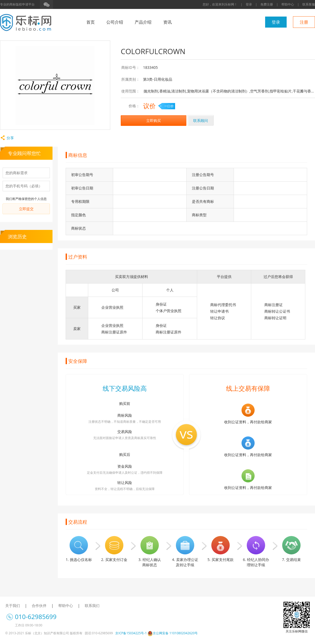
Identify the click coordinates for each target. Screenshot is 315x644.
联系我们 (92, 606)
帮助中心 (288, 4)
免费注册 (267, 4)
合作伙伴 (39, 606)
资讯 (167, 22)
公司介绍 (115, 22)
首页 (91, 22)
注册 (304, 22)
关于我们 (13, 606)
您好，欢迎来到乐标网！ (220, 4)
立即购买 (154, 120)
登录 (249, 4)
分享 (7, 138)
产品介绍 (143, 22)
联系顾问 (201, 120)
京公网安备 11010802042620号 (173, 633)
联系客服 (309, 4)
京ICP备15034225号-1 (131, 633)
